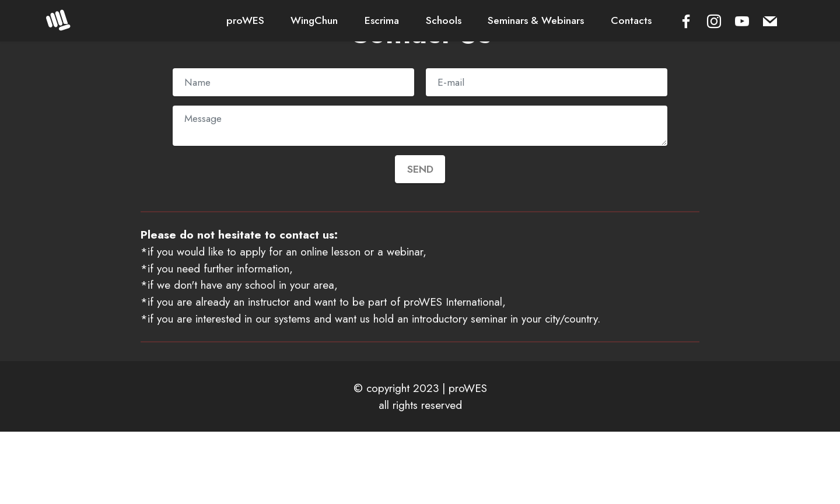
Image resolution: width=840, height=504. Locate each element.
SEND (420, 169)
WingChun (314, 20)
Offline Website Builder (420, 486)
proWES (245, 20)
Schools (444, 20)
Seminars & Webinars (536, 20)
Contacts (631, 20)
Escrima (382, 20)
